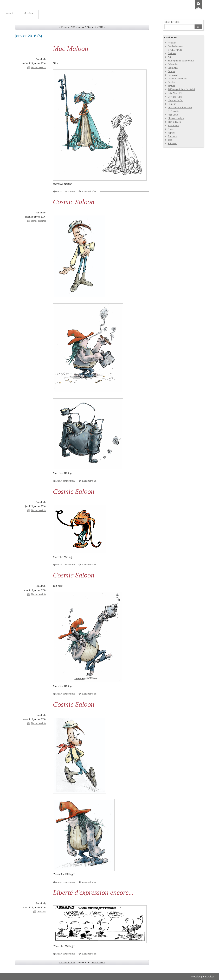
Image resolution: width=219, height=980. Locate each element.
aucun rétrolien (89, 191)
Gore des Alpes (175, 97)
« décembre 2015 (67, 27)
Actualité (42, 912)
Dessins (171, 82)
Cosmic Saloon (74, 202)
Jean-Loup (173, 115)
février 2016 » (98, 27)
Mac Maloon (71, 49)
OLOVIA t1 (176, 50)
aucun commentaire (66, 191)
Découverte (173, 75)
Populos (172, 133)
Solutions (172, 144)
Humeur (172, 104)
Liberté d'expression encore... (93, 892)
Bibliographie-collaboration (181, 61)
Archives (172, 53)
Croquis (171, 71)
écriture (171, 86)
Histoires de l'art (176, 100)
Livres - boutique (176, 118)
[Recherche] (179, 27)
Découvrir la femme (177, 79)
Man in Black (174, 122)
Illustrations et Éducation (180, 108)
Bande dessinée (39, 68)
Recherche (172, 22)
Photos (171, 129)
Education (175, 111)
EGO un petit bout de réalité (181, 89)
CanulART (173, 68)
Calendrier (173, 64)
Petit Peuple (173, 126)
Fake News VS (175, 93)
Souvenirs (172, 136)
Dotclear (210, 977)
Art (169, 57)
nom (170, 140)
